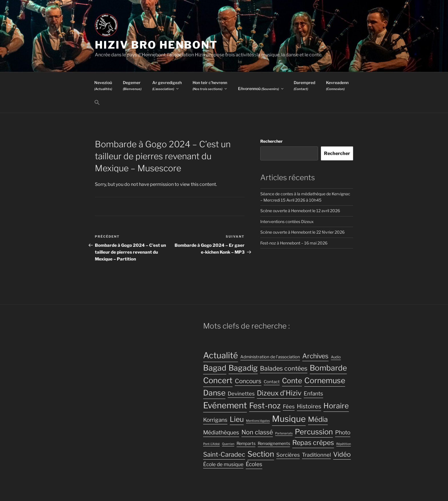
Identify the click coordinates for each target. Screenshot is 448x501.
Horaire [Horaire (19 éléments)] (336, 406)
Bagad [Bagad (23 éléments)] (215, 368)
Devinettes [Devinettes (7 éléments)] (241, 393)
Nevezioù (103, 86)
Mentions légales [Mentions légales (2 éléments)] (258, 421)
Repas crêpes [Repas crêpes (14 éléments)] (313, 443)
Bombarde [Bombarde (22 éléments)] (328, 368)
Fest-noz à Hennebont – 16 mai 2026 (294, 243)
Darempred (304, 86)
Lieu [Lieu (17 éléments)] (237, 419)
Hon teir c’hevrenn (210, 86)
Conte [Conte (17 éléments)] (292, 381)
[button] (97, 103)
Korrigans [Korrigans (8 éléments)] (215, 420)
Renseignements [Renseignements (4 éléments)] (274, 444)
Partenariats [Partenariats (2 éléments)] (284, 433)
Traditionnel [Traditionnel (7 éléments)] (316, 455)
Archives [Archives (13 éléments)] (315, 356)
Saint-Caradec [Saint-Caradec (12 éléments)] (224, 454)
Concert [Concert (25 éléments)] (218, 380)
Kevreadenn (337, 86)
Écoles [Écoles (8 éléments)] (254, 464)
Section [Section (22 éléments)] (261, 454)
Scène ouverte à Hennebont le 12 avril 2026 (300, 211)
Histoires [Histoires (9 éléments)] (309, 406)
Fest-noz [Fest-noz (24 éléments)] (265, 406)
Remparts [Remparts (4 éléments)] (246, 444)
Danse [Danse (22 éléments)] (214, 393)
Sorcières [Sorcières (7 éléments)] (288, 455)
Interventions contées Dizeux (287, 221)
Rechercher (271, 141)
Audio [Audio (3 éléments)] (336, 357)
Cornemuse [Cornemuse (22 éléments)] (325, 380)
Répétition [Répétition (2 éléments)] (344, 444)
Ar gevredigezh (167, 86)
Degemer (132, 86)
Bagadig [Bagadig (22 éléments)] (243, 368)
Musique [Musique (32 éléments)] (289, 419)
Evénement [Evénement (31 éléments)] (225, 405)
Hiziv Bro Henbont (156, 45)
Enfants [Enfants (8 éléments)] (313, 394)
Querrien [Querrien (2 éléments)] (228, 444)
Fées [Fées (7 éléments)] (289, 406)
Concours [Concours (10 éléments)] (248, 381)
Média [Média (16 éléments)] (318, 419)
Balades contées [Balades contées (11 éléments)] (284, 368)
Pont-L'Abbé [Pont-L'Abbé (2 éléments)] (211, 444)
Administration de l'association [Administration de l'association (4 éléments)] (270, 357)
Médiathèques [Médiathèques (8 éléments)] (221, 433)
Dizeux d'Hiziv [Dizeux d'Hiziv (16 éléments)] (279, 393)
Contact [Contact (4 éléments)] (272, 382)
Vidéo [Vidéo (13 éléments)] (342, 454)
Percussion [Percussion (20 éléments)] (314, 432)
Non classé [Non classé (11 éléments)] (257, 432)
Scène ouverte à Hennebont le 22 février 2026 (302, 232)
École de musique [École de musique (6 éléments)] (223, 464)
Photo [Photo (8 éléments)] (343, 433)
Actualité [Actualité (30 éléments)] (221, 355)
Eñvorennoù (261, 89)
